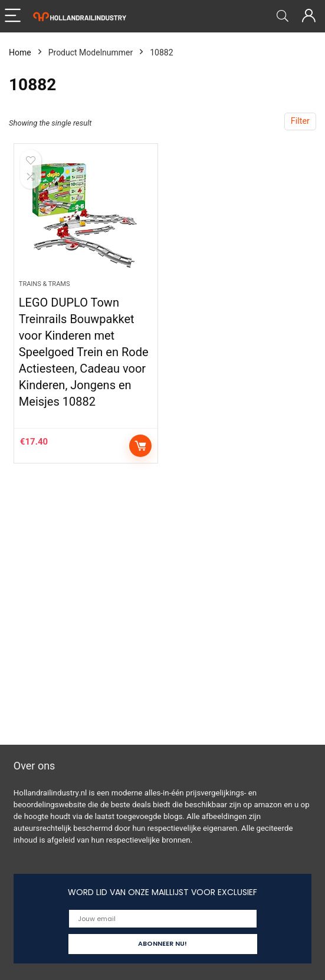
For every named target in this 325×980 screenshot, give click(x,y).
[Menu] (14, 16)
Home (20, 52)
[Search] (283, 16)
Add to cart (140, 446)
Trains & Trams (45, 284)
